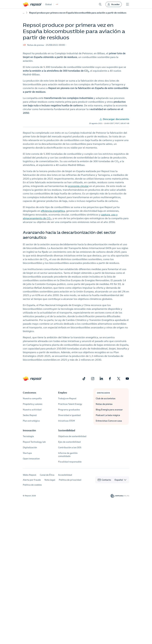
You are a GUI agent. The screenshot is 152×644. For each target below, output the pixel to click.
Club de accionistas (106, 398)
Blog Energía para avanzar (109, 410)
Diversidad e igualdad (69, 415)
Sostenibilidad (67, 430)
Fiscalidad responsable (70, 462)
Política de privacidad (70, 480)
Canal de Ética (47, 475)
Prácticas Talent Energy (70, 404)
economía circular (78, 186)
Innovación (29, 430)
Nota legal (50, 480)
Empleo (63, 393)
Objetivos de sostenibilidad (72, 436)
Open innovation (31, 459)
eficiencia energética (53, 211)
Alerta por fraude (32, 480)
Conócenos (30, 393)
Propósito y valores (33, 404)
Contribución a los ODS (70, 447)
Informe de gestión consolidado (68, 455)
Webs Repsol (30, 475)
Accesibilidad (65, 475)
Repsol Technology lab (34, 442)
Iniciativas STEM (66, 421)
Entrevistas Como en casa (109, 421)
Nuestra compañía (32, 398)
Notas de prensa (104, 404)
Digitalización (30, 447)
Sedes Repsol (30, 415)
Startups (27, 453)
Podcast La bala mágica (108, 415)
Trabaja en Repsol (67, 398)
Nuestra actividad (32, 410)
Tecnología (28, 436)
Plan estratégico (31, 421)
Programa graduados (69, 410)
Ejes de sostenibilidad (69, 442)
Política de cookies (32, 485)
